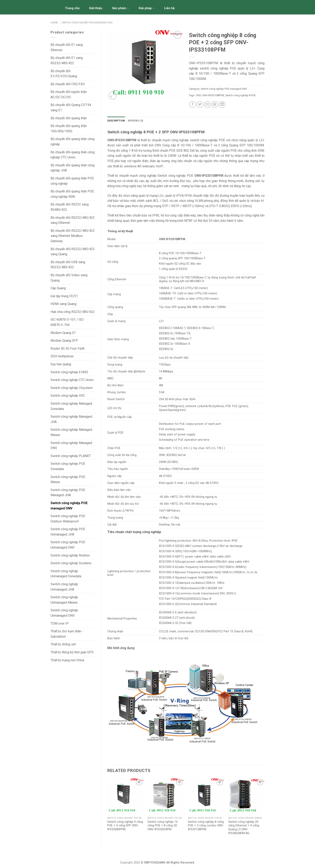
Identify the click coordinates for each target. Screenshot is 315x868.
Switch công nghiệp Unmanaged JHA (64, 587)
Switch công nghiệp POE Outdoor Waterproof (68, 519)
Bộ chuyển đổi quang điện (69, 118)
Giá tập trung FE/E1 (64, 296)
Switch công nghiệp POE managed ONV (87, 23)
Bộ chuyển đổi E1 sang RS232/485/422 (67, 60)
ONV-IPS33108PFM (213, 95)
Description (116, 121)
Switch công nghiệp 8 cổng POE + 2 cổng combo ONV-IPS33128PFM (206, 826)
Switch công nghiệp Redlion (70, 555)
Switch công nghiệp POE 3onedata (68, 466)
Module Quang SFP (64, 341)
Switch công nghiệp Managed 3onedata (71, 406)
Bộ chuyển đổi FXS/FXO (68, 84)
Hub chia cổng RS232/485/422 (73, 312)
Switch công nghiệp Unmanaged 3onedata (66, 574)
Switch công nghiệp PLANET (71, 456)
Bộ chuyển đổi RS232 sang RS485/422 (70, 207)
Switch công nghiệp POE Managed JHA (68, 493)
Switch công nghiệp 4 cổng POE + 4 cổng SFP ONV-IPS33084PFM (125, 826)
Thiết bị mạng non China (67, 660)
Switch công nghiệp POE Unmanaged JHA (68, 532)
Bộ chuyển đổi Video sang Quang (69, 278)
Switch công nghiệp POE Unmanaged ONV (68, 545)
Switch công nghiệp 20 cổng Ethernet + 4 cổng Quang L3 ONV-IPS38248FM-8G (244, 828)
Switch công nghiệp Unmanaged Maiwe (64, 600)
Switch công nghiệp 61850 (69, 372)
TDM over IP (60, 623)
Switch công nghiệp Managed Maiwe (71, 432)
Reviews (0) (135, 121)
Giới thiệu (96, 8)
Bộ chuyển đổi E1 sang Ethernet (67, 47)
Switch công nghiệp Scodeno (71, 563)
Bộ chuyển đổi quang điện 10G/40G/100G (69, 129)
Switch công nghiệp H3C (68, 396)
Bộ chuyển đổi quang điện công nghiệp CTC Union (73, 155)
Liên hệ (169, 8)
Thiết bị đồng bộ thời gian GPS (72, 652)
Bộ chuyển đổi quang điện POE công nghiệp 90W (72, 194)
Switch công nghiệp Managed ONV (71, 446)
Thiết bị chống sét (63, 644)
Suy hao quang (61, 364)
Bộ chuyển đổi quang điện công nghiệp (73, 142)
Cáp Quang (58, 288)
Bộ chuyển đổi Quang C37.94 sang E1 (71, 108)
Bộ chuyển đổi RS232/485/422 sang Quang (73, 252)
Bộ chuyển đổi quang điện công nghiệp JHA (73, 168)
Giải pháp (146, 8)
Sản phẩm (120, 8)
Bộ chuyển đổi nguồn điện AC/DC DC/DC (69, 94)
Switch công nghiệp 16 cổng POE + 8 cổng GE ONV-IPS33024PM (163, 826)
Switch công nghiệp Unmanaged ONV (64, 613)
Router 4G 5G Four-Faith (68, 348)
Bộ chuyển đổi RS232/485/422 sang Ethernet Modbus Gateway (73, 236)
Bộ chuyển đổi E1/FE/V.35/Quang (64, 74)
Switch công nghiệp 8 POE (240, 95)
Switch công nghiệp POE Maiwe (68, 480)
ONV (198, 95)
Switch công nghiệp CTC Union (72, 380)
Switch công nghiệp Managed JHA (71, 419)
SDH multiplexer (62, 356)
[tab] (116, 121)
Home (54, 23)
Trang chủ (72, 8)
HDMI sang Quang (63, 304)
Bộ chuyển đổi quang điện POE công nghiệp (72, 181)
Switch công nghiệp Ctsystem (72, 388)
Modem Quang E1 (63, 333)
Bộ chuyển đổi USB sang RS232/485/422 (68, 265)
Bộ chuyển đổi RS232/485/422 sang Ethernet (73, 220)
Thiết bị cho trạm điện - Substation (67, 634)
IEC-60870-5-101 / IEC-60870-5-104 (68, 322)
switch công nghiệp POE (207, 140)
